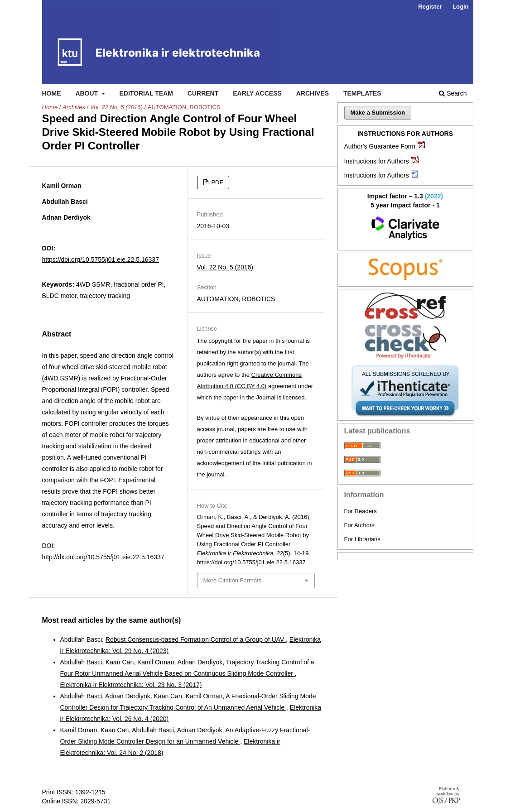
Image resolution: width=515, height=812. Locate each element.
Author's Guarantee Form (380, 146)
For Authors (359, 525)
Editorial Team (146, 93)
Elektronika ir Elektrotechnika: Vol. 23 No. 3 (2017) (131, 685)
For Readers (361, 511)
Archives (313, 93)
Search (453, 93)
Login (460, 7)
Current (203, 93)
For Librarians (362, 539)
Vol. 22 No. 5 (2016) (116, 107)
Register (430, 7)
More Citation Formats (233, 580)
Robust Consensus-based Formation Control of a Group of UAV (196, 639)
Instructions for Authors (377, 161)
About (87, 93)
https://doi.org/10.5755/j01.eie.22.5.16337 (101, 259)
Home (52, 93)
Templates (362, 93)
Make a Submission (378, 113)
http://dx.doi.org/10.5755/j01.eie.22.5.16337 (103, 557)
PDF (217, 182)
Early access (257, 93)
